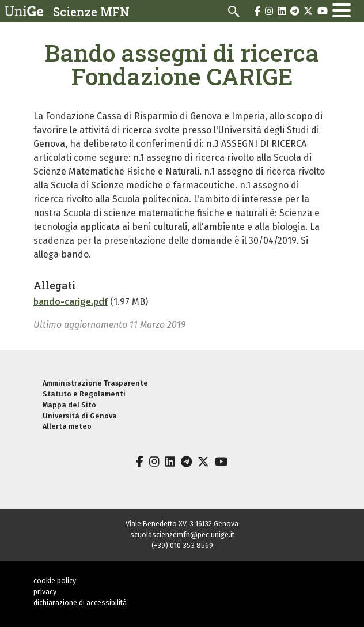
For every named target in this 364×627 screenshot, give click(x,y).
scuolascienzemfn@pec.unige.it (182, 535)
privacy (45, 592)
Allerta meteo (67, 426)
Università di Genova (80, 416)
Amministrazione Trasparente (95, 383)
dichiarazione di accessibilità (80, 603)
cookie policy (55, 581)
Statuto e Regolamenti (84, 394)
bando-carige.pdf (71, 302)
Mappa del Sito (69, 405)
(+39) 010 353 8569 (182, 545)
